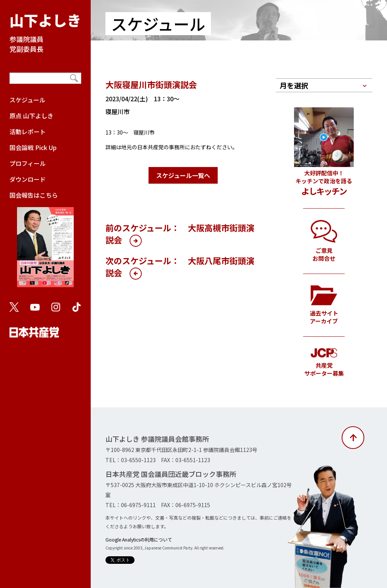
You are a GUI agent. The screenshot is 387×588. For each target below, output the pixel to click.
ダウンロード (28, 179)
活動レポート (28, 132)
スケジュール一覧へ (183, 175)
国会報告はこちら (45, 243)
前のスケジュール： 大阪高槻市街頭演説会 (180, 234)
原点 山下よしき (31, 116)
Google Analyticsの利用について (139, 539)
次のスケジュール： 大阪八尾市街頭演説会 (180, 266)
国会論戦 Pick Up (33, 147)
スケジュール (27, 100)
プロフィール (28, 163)
